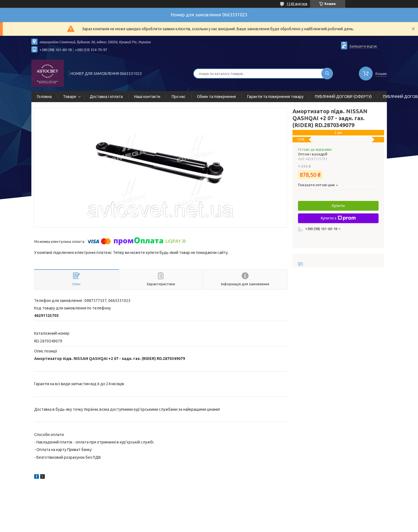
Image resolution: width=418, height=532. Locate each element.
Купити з (338, 218)
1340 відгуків (297, 4)
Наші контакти (147, 97)
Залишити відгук (363, 46)
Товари (70, 97)
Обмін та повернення (216, 97)
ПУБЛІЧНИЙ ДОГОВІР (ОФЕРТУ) (343, 97)
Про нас (179, 97)
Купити (338, 206)
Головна (44, 97)
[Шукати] (327, 74)
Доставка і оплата (106, 97)
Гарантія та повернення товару (275, 97)
